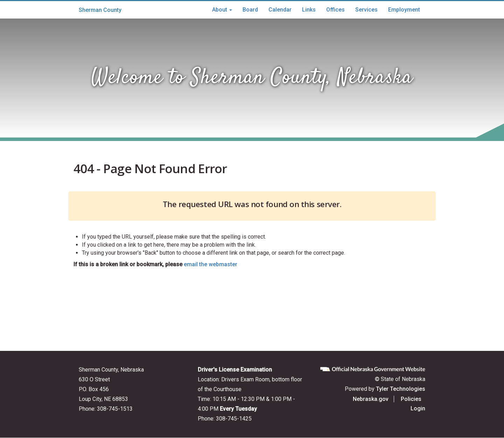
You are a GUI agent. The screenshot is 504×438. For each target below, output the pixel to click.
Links (309, 10)
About (222, 10)
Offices (335, 10)
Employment (404, 10)
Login (418, 408)
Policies (415, 399)
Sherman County (100, 10)
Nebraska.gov (374, 399)
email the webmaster (211, 264)
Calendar (280, 10)
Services (366, 10)
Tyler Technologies (401, 389)
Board (250, 10)
